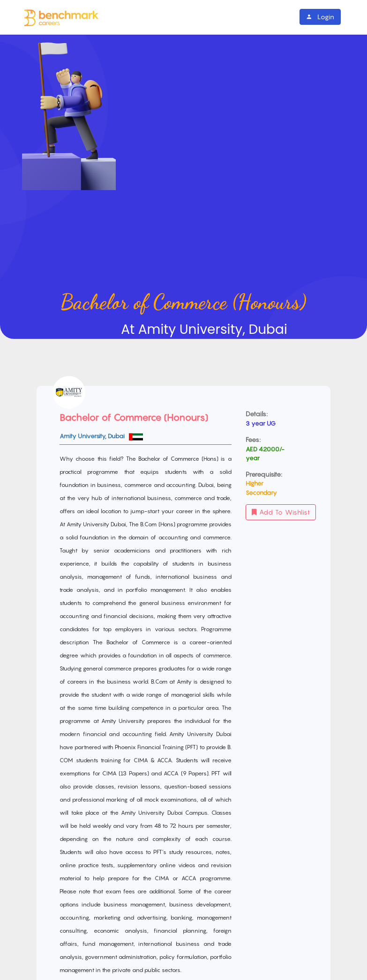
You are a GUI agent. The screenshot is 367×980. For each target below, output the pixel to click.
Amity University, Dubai (93, 436)
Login (320, 17)
